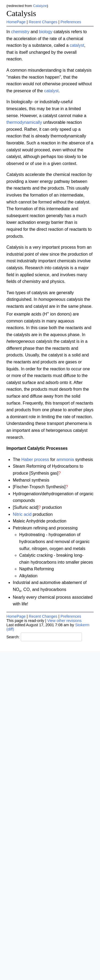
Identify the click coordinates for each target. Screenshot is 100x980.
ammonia (65, 460)
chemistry (20, 32)
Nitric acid (22, 514)
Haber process (35, 460)
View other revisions (64, 621)
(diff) (10, 629)
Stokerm (82, 625)
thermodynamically (24, 122)
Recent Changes (43, 22)
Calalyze (40, 6)
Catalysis (21, 13)
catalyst (77, 45)
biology (46, 32)
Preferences (71, 22)
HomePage (16, 22)
